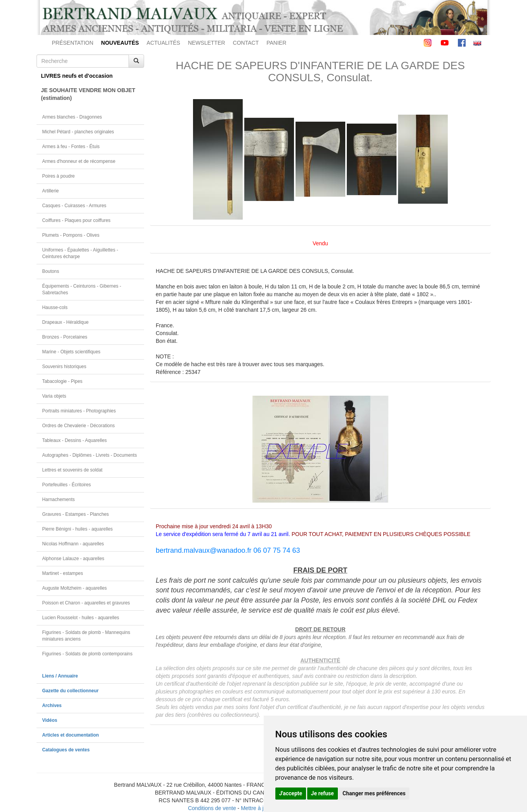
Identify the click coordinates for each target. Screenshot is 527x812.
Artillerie (51, 191)
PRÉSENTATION (73, 43)
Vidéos (50, 720)
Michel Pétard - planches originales (78, 132)
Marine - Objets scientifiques (71, 352)
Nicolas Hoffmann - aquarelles (73, 544)
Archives (52, 705)
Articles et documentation (71, 735)
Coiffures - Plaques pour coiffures (77, 220)
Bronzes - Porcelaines (65, 337)
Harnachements (59, 499)
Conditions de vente (212, 808)
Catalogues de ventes (66, 750)
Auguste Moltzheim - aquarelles (75, 588)
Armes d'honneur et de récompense (79, 161)
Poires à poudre (59, 176)
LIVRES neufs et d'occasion (77, 76)
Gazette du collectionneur (70, 691)
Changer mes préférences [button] (374, 793)
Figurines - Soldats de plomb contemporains (88, 654)
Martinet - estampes (63, 573)
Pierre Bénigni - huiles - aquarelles (78, 529)
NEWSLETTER (207, 43)
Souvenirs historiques (64, 367)
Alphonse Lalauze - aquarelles (73, 559)
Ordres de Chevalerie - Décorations (79, 426)
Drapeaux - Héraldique (66, 322)
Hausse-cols (55, 307)
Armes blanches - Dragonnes (72, 117)
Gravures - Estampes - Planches (76, 514)
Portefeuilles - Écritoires (67, 485)
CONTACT (246, 43)
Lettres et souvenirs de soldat (72, 470)
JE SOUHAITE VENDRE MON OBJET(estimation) (88, 94)
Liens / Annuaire (60, 676)
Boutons (51, 271)
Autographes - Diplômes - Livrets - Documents (90, 455)
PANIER (276, 43)
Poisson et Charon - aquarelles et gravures (86, 603)
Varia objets (54, 396)
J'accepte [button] (291, 793)
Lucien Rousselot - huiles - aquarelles (81, 618)
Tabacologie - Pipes (63, 381)
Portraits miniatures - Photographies (79, 411)
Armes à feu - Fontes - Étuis (71, 147)
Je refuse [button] (323, 793)
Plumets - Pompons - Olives (71, 235)
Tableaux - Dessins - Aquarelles (75, 440)
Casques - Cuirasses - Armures (74, 206)
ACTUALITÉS (163, 43)
